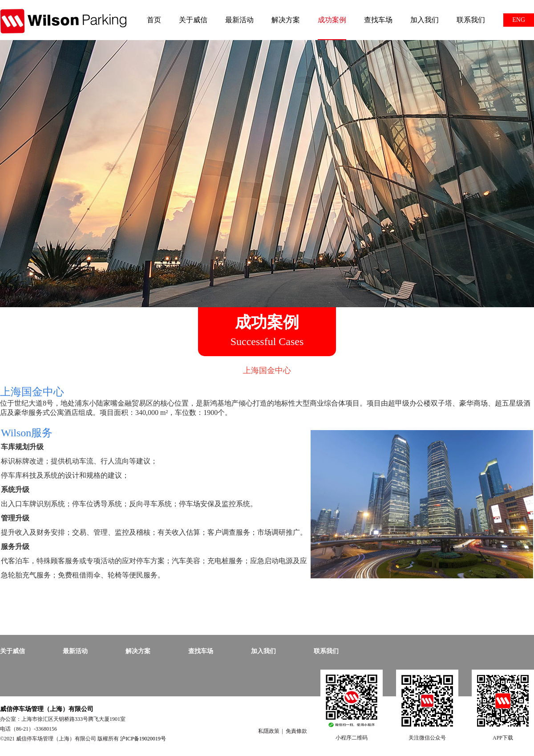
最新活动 (239, 20)
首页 (154, 20)
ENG (519, 20)
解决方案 (286, 20)
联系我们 (471, 20)
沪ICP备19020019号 (143, 739)
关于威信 (193, 20)
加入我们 (425, 20)
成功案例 (332, 20)
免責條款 (296, 731)
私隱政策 (269, 731)
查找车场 (378, 20)
